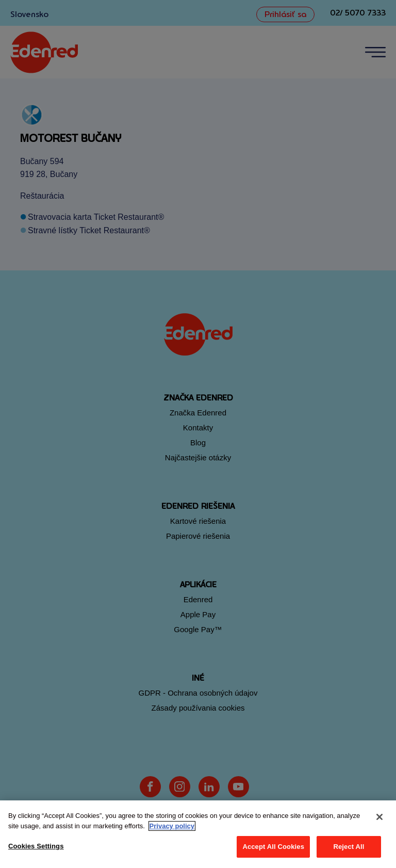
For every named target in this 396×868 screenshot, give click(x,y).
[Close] (379, 817)
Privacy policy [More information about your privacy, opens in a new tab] (172, 826)
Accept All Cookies (273, 847)
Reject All (349, 847)
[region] (198, 834)
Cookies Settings (36, 846)
